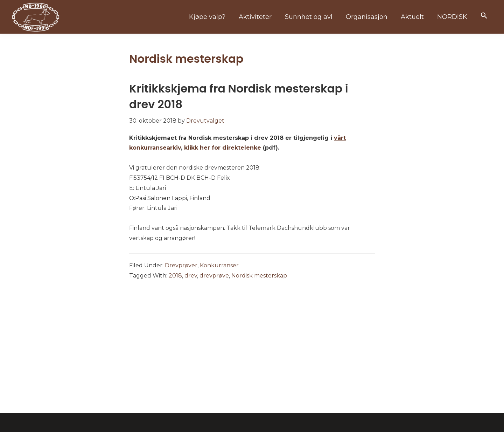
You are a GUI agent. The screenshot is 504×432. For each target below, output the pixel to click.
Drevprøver (181, 265)
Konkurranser (219, 265)
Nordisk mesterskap (259, 276)
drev (191, 276)
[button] (484, 16)
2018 (175, 276)
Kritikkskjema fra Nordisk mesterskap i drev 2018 (239, 96)
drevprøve (214, 276)
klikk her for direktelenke (223, 148)
